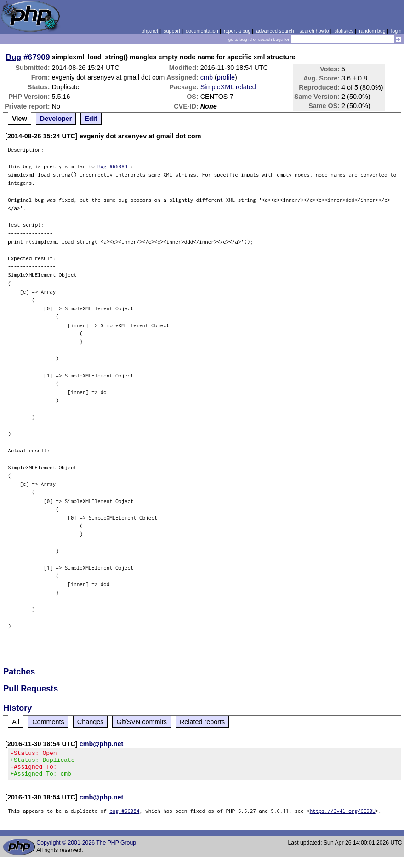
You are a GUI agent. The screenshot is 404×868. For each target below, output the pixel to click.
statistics (344, 31)
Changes (91, 722)
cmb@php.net (102, 744)
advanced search (275, 31)
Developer (56, 119)
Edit (91, 119)
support (172, 31)
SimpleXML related (228, 87)
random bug (372, 31)
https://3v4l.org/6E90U (343, 816)
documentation (202, 31)
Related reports (202, 722)
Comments (48, 722)
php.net (150, 31)
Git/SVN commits (142, 722)
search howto (314, 31)
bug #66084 (124, 816)
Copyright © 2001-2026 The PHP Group (86, 848)
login (396, 31)
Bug (14, 57)
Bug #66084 (112, 166)
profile (226, 77)
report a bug (237, 31)
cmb (207, 77)
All (16, 722)
